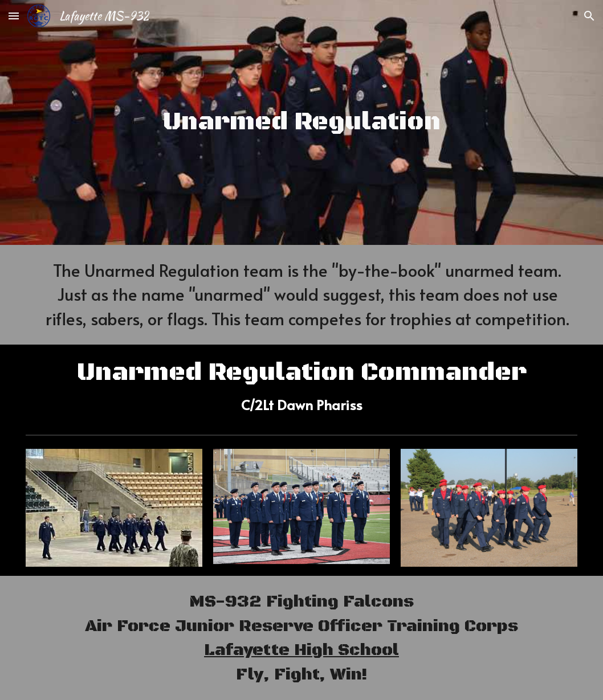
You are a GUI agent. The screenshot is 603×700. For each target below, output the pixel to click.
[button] (14, 16)
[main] (301, 123)
